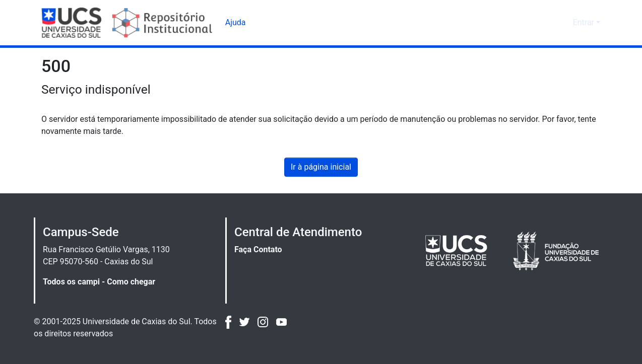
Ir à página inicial (321, 167)
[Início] (128, 23)
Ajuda (236, 23)
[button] (549, 23)
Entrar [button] (585, 23)
